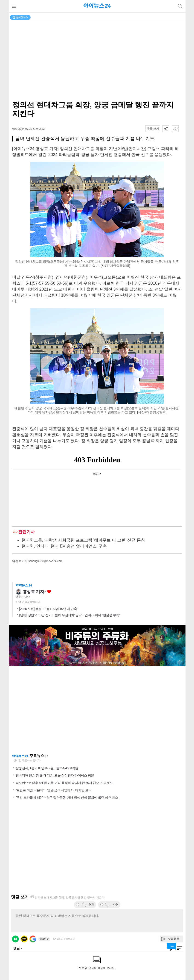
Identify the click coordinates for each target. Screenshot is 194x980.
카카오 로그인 (24, 939)
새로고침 (46, 756)
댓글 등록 (174, 939)
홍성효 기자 (33, 592)
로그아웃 (44, 939)
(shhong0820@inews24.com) (45, 561)
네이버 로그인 (15, 939)
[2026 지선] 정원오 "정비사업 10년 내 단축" (49, 609)
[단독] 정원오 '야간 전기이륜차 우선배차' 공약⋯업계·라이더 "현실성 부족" (70, 615)
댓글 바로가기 (172, 946)
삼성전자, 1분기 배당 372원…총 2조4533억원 (47, 768)
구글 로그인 (33, 939)
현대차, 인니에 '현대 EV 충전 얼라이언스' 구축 (64, 546)
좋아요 (49, 592)
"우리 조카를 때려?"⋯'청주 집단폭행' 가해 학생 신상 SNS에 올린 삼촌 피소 (67, 798)
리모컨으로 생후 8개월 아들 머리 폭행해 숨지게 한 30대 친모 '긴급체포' (65, 783)
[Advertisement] (97, 710)
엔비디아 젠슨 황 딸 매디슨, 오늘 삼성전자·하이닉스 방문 (55, 775)
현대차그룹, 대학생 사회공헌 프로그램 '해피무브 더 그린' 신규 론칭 (83, 540)
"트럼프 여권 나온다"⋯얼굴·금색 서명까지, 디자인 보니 (54, 790)
